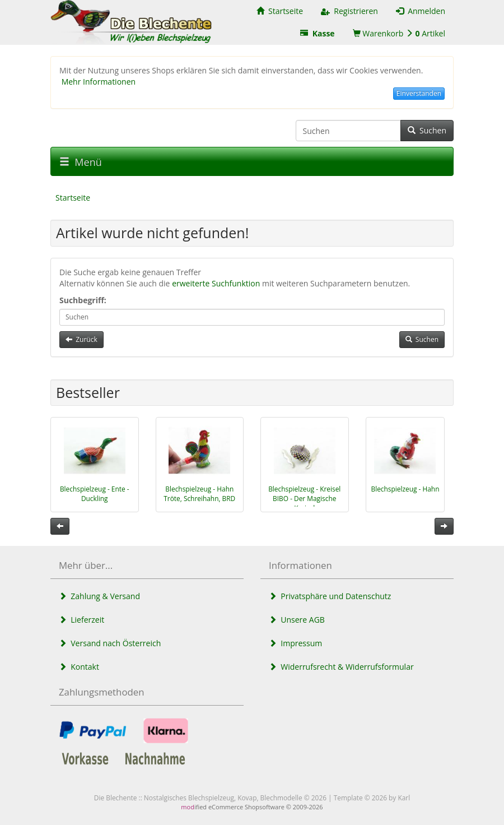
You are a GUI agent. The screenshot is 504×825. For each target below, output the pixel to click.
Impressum (295, 643)
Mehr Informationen (99, 82)
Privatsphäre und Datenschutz (330, 596)
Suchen (427, 130)
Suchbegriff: (83, 300)
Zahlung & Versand (99, 596)
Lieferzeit (81, 620)
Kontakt (79, 667)
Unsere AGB (297, 620)
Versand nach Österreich (110, 643)
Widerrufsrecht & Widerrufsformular (341, 667)
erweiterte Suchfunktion (216, 283)
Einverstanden (419, 93)
